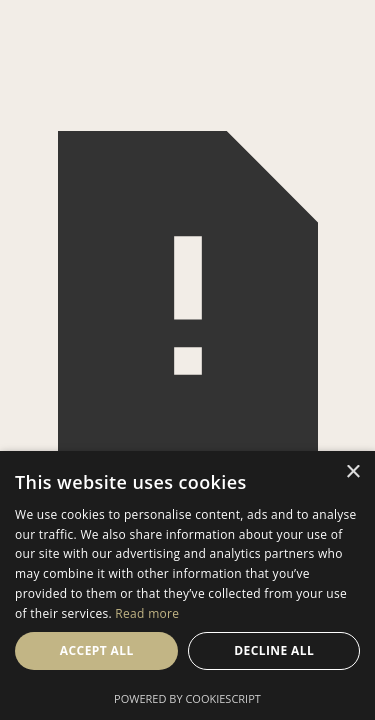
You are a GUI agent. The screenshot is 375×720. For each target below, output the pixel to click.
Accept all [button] (97, 650)
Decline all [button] (274, 650)
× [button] (352, 472)
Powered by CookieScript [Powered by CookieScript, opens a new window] (187, 698)
